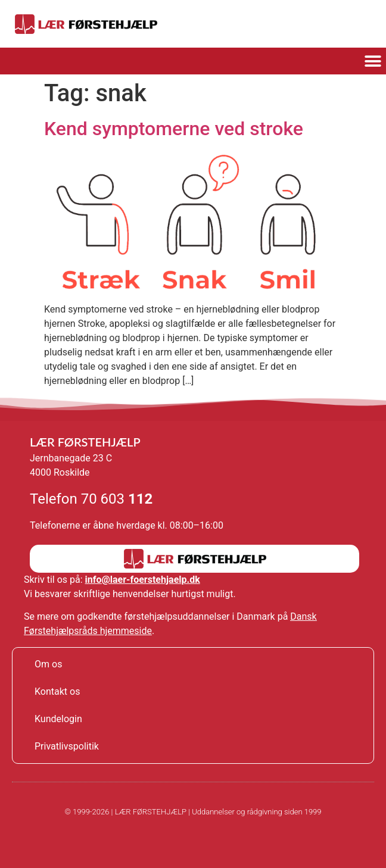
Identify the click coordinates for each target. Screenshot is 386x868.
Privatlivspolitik (67, 746)
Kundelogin (58, 719)
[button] (373, 61)
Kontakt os (57, 691)
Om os (48, 664)
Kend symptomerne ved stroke (174, 129)
